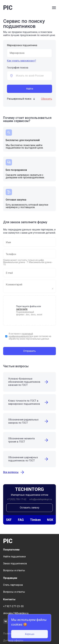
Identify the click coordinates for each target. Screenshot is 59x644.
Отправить (29, 351)
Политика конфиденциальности (22, 634)
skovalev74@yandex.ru (16, 613)
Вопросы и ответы (14, 570)
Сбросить (47, 99)
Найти (30, 89)
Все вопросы (14, 472)
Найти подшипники (14, 557)
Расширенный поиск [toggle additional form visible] (21, 99)
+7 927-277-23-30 (13, 606)
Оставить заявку (30, 508)
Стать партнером (13, 585)
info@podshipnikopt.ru (41, 499)
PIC (8, 8)
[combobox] (34, 76)
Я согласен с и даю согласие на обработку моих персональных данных (30, 336)
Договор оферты (13, 640)
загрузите (22, 309)
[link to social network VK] (6, 622)
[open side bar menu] (54, 8)
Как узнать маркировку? (21, 61)
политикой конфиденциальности (21, 335)
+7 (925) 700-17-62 (17, 499)
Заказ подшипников (15, 563)
